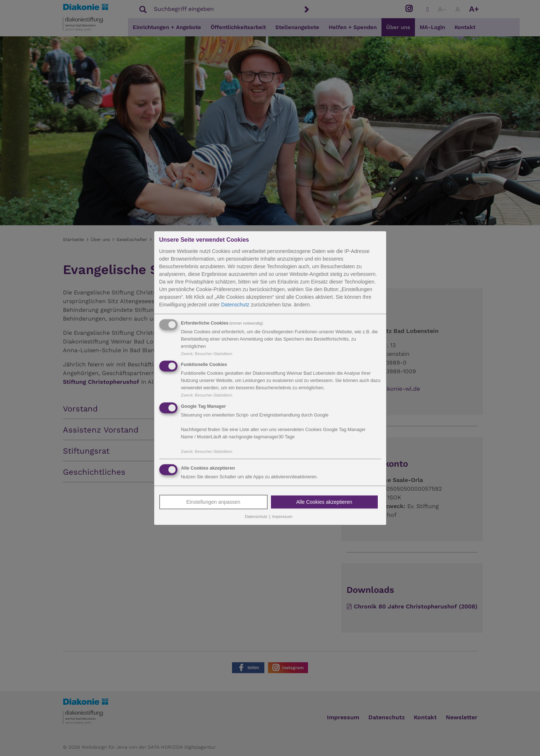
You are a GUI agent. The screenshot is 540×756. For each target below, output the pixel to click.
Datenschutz (235, 305)
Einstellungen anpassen (213, 502)
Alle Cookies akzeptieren (324, 502)
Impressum (282, 516)
